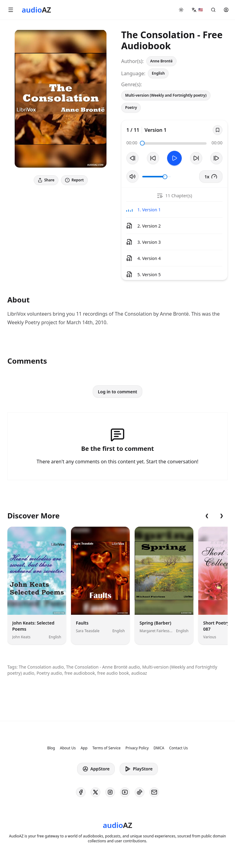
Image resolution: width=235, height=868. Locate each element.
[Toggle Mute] (132, 176)
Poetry (131, 108)
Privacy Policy (137, 748)
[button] (11, 10)
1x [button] (211, 176)
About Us (68, 748)
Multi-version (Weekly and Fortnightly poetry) (166, 95)
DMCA (159, 748)
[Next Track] (216, 158)
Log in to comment (118, 392)
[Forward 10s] (196, 158)
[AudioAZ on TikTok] (140, 792)
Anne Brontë (161, 61)
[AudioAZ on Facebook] (81, 792)
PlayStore (139, 769)
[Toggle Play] (174, 158)
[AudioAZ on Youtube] (125, 792)
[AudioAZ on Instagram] (110, 792)
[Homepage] (36, 10)
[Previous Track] (132, 158)
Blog (51, 748)
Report (74, 180)
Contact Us (179, 748)
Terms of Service (106, 748)
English (158, 73)
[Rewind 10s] (153, 158)
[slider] (142, 143)
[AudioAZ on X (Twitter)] (95, 792)
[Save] (218, 130)
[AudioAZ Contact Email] (154, 792)
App (84, 748)
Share (46, 180)
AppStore (96, 769)
